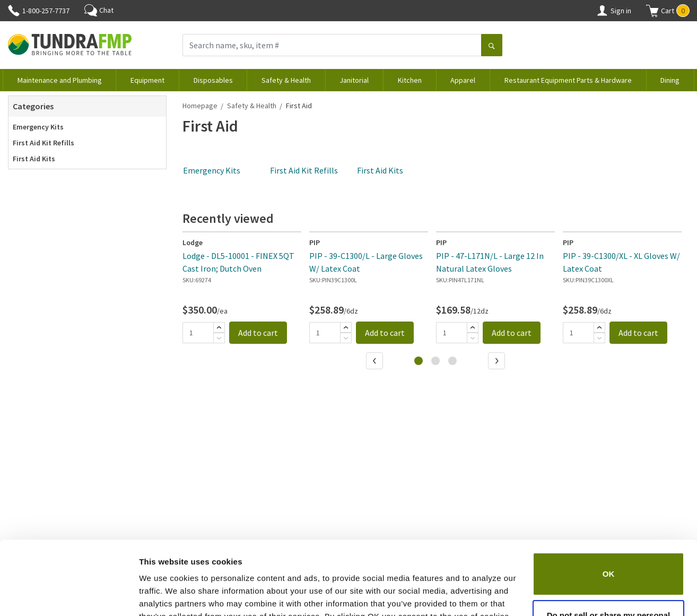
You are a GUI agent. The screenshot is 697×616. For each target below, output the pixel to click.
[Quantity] (198, 333)
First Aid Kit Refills (43, 143)
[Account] (602, 11)
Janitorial (354, 80)
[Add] (219, 327)
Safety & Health (286, 80)
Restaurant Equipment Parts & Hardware (568, 80)
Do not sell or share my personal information (609, 558)
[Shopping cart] (652, 11)
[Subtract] (219, 338)
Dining (670, 80)
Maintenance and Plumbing (60, 80)
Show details (164, 595)
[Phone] (14, 11)
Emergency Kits (38, 127)
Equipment (147, 80)
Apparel (463, 80)
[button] (668, 11)
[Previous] (376, 362)
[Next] (498, 362)
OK (609, 511)
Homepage (200, 106)
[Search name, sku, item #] (332, 45)
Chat (99, 10)
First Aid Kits (34, 159)
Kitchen (410, 80)
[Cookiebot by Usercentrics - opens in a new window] (69, 595)
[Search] (492, 46)
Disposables (213, 80)
